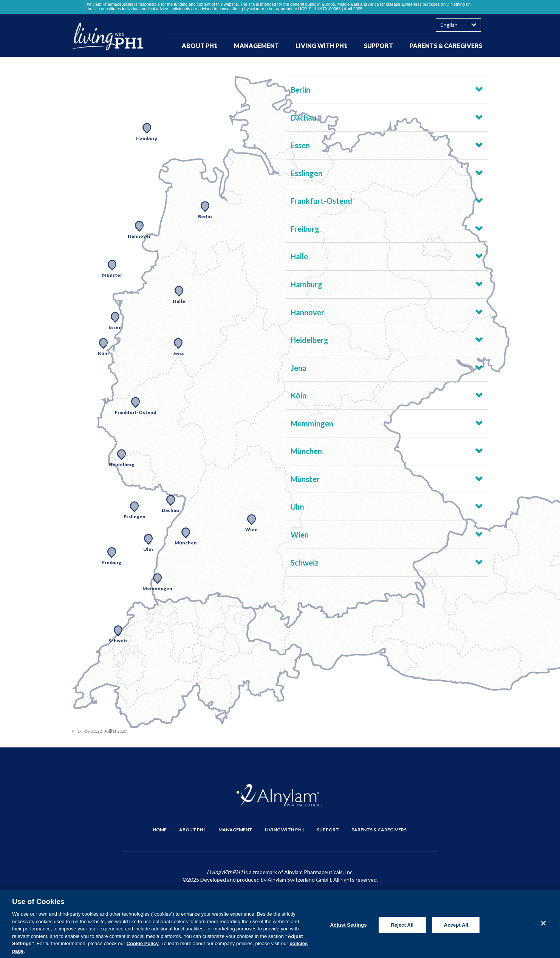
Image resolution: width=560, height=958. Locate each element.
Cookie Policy (143, 946)
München (306, 451)
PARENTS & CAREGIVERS (446, 46)
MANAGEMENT (256, 46)
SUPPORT (378, 46)
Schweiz (305, 563)
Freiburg (305, 229)
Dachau (303, 118)
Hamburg (306, 284)
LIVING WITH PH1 (321, 46)
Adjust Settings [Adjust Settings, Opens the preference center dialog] (348, 928)
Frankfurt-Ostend (321, 201)
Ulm (297, 507)
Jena (299, 368)
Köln (299, 395)
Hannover (307, 312)
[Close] (543, 926)
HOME (160, 830)
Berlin (300, 90)
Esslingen (306, 173)
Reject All (402, 928)
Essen (300, 145)
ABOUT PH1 (200, 46)
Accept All (456, 928)
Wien (300, 535)
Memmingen (312, 423)
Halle (299, 256)
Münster (305, 479)
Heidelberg (309, 340)
